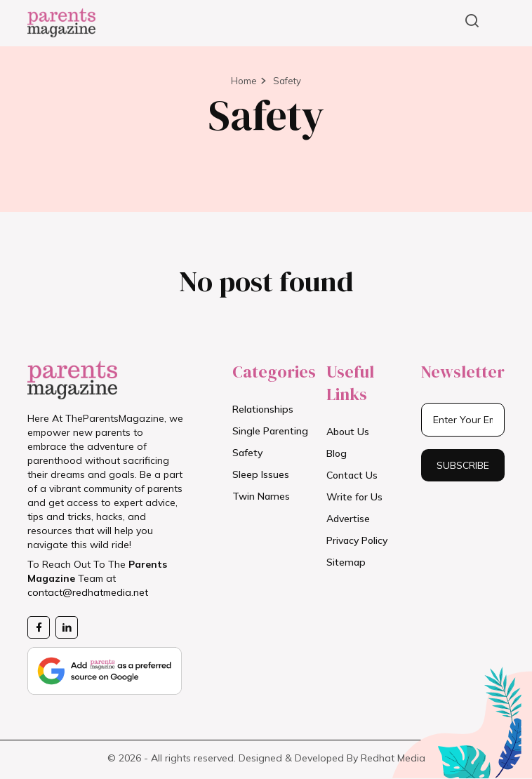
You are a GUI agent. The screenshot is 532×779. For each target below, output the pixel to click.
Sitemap (346, 562)
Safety (287, 81)
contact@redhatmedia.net (88, 592)
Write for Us (354, 497)
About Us (348, 432)
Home (244, 81)
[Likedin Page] (67, 627)
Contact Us (352, 475)
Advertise (348, 519)
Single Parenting (270, 431)
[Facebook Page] (39, 627)
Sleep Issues (261, 474)
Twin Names (261, 496)
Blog (337, 453)
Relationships (263, 409)
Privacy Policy (357, 540)
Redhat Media (393, 758)
